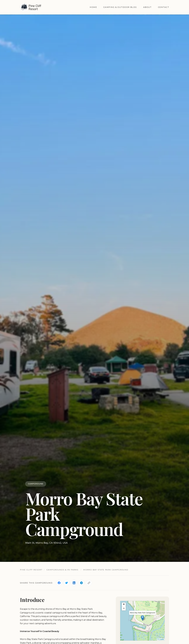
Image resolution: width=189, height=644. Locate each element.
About (147, 7)
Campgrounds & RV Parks (62, 570)
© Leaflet (161, 639)
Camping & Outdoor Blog (120, 7)
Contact (164, 7)
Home (93, 7)
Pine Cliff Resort (31, 570)
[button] (142, 618)
